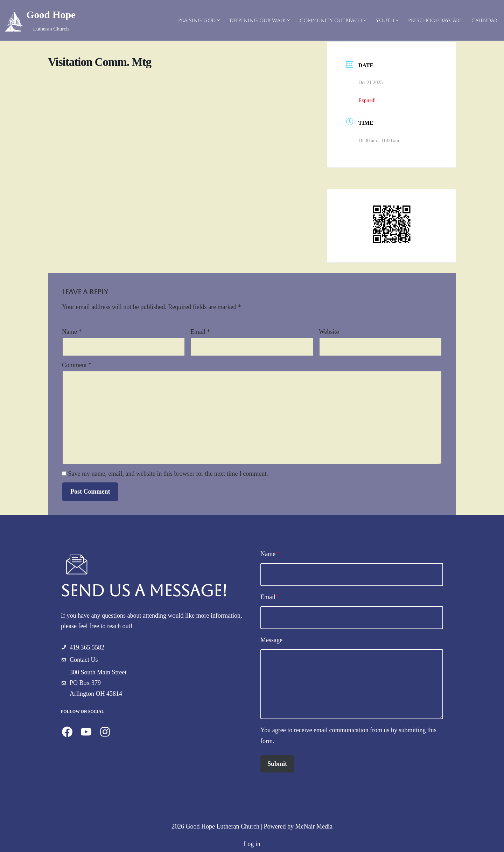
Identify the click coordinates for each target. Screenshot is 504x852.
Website (329, 332)
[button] (219, 20)
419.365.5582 (87, 647)
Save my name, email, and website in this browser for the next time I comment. (168, 474)
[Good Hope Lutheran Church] (40, 20)
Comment (77, 365)
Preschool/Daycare (435, 20)
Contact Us (84, 660)
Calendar (484, 20)
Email (200, 332)
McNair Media (314, 826)
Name (72, 332)
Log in (252, 844)
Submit (277, 764)
